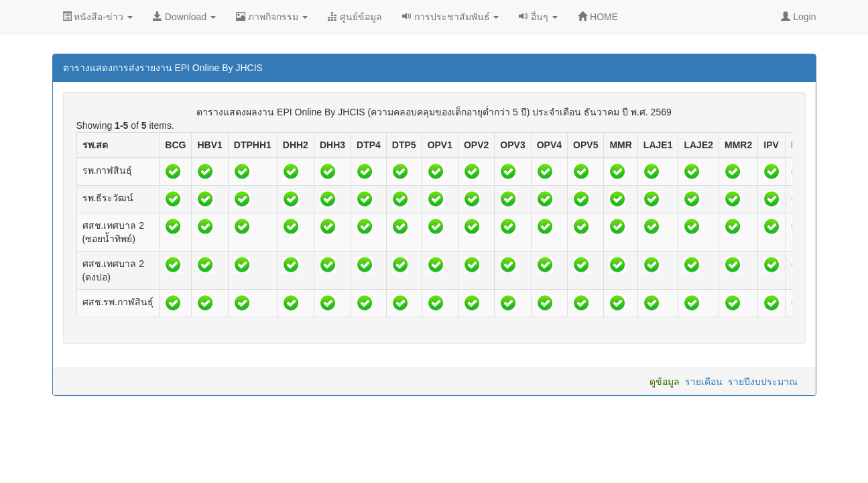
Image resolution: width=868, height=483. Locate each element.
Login (798, 17)
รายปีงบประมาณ (763, 382)
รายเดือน (704, 382)
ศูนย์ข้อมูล (355, 17)
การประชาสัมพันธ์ (451, 17)
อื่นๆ (538, 17)
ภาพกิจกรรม (272, 17)
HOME (598, 17)
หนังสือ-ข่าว (98, 17)
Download (184, 17)
